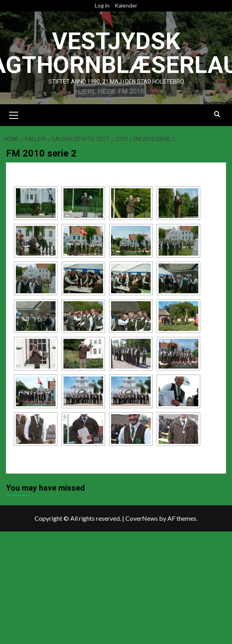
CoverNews (142, 518)
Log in (102, 5)
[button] (14, 114)
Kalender (126, 5)
